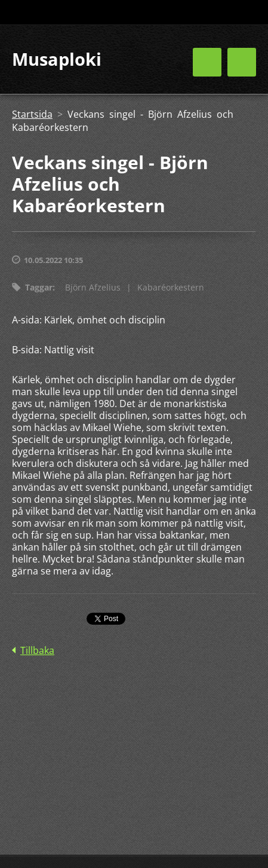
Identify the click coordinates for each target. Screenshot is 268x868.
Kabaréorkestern (171, 287)
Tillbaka (37, 650)
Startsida (32, 114)
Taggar (39, 287)
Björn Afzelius (93, 287)
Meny (242, 62)
